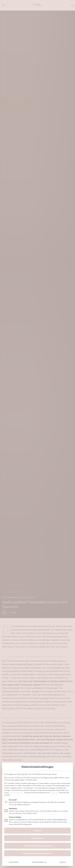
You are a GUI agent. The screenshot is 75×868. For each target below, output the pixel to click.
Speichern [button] (37, 824)
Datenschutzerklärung (16, 786)
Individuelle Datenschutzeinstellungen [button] (37, 846)
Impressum (63, 855)
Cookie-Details (14, 855)
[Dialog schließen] (71, 758)
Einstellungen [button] (54, 786)
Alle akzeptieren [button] (37, 831)
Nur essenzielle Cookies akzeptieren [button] (37, 839)
